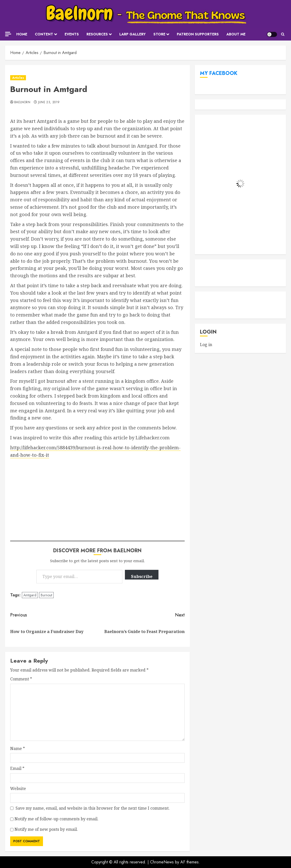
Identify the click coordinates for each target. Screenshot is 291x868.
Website (18, 788)
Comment (21, 679)
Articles (18, 78)
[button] (283, 34)
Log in (206, 345)
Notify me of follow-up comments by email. (56, 819)
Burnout (46, 595)
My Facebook (219, 73)
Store (159, 34)
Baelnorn (22, 102)
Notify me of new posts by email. (46, 829)
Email (17, 768)
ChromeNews (162, 862)
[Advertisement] (97, 497)
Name (18, 748)
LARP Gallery (133, 34)
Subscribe (142, 576)
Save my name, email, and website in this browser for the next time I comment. (93, 808)
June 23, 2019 (49, 102)
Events (72, 34)
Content (44, 34)
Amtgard (30, 595)
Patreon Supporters (198, 34)
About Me (236, 34)
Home (22, 34)
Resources (97, 34)
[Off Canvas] (8, 34)
